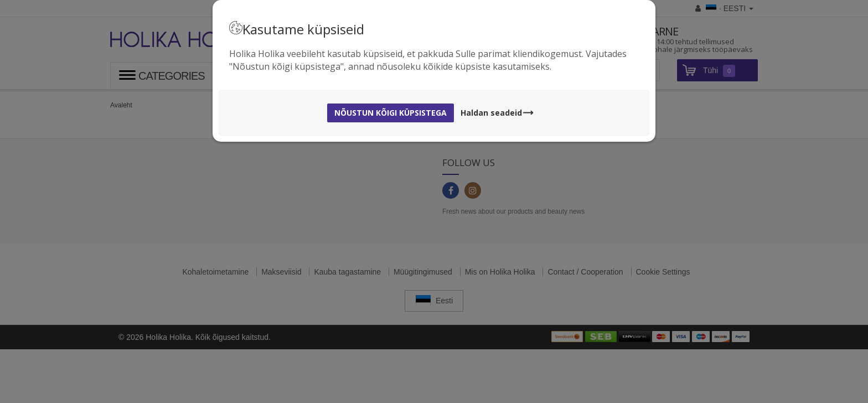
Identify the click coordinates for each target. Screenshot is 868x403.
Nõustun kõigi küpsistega (391, 113)
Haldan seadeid (497, 113)
